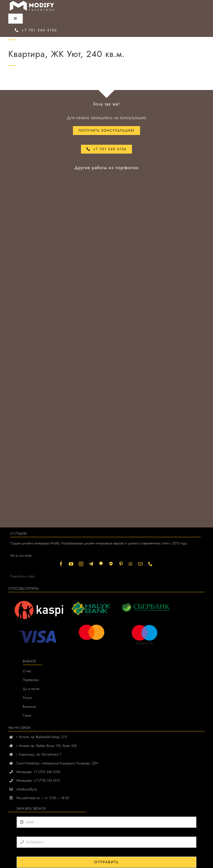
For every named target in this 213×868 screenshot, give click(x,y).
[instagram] (81, 564)
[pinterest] (121, 564)
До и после (31, 689)
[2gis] (101, 564)
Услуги (27, 698)
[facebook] (61, 564)
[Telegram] (91, 564)
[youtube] (71, 564)
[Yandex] (111, 564)
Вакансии (29, 707)
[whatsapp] (131, 564)
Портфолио (31, 680)
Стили (27, 716)
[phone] (150, 564)
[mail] (140, 564)
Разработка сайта (22, 576)
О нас (27, 671)
